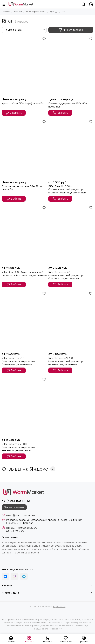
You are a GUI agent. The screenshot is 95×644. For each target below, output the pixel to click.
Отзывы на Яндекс (28, 469)
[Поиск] (83, 4)
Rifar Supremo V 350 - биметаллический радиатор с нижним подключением (67, 361)
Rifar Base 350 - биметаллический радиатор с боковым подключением (24, 274)
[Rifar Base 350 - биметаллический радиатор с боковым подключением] (24, 235)
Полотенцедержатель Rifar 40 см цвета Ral (69, 105)
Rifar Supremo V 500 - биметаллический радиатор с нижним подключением (20, 447)
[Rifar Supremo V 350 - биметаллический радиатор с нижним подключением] (71, 321)
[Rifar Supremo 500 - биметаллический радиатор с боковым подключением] (24, 321)
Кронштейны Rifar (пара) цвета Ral (23, 104)
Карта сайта (59, 606)
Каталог (18, 12)
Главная (6, 12)
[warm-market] (21, 4)
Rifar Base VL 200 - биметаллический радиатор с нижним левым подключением (67, 189)
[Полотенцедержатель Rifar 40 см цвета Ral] (71, 66)
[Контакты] (91, 4)
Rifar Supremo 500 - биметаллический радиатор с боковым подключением (20, 361)
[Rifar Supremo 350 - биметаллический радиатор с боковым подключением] (71, 235)
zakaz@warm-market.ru (20, 515)
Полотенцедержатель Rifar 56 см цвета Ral (22, 188)
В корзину (14, 113)
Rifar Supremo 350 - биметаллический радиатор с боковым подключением (67, 275)
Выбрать (60, 113)
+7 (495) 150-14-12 (16, 501)
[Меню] (4, 4)
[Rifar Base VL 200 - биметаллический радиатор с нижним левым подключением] (71, 149)
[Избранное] (44, 39)
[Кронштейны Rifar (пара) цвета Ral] (24, 66)
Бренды (54, 12)
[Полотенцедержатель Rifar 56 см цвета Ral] (24, 149)
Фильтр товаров (71, 30)
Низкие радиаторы (36, 12)
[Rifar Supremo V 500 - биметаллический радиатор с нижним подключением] (24, 407)
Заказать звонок (14, 507)
